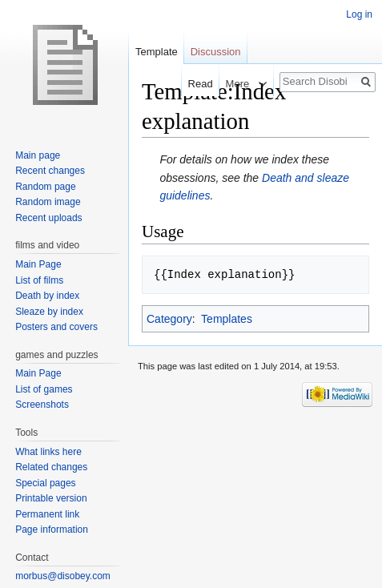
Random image (48, 202)
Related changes (51, 467)
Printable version (51, 498)
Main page (38, 155)
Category (169, 319)
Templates (227, 319)
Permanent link (47, 514)
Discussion (216, 52)
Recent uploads (48, 218)
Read (193, 84)
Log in (359, 14)
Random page (45, 187)
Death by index (47, 296)
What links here (48, 452)
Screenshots (42, 405)
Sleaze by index (49, 312)
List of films (39, 280)
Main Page (38, 264)
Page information (52, 530)
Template (157, 52)
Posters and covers (56, 327)
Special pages (45, 483)
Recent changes (50, 171)
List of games (44, 389)
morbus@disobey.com (63, 576)
